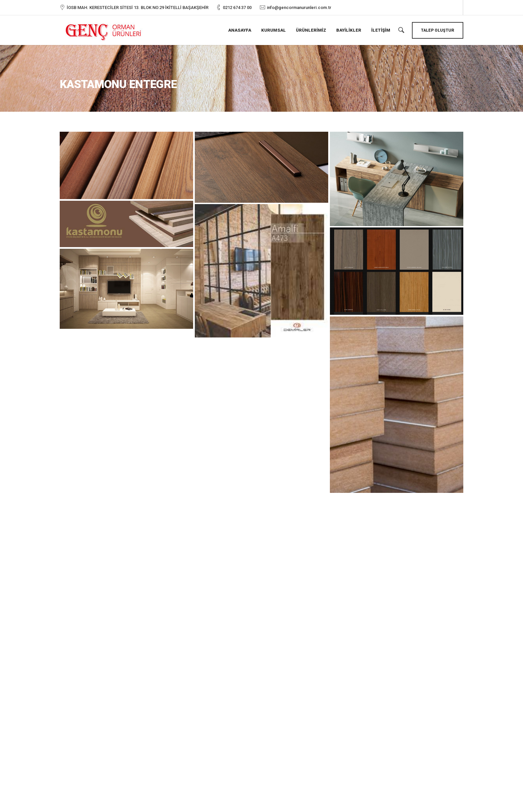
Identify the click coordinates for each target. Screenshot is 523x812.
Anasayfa (240, 30)
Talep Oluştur (438, 30)
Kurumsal (274, 30)
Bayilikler (349, 30)
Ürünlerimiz (311, 30)
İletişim (381, 30)
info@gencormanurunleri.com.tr (299, 8)
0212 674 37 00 (237, 8)
